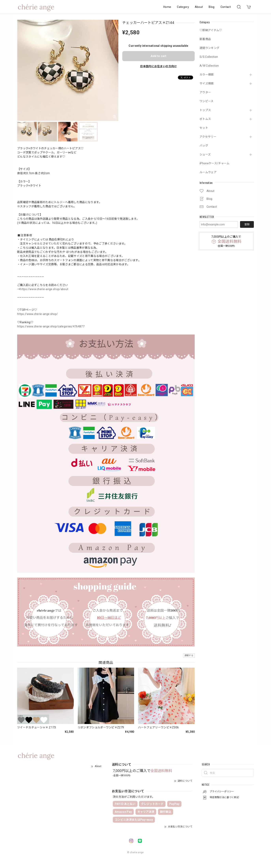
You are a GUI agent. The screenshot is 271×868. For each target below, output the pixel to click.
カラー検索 (207, 75)
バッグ (204, 146)
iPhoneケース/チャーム (214, 163)
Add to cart (158, 56)
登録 (247, 224)
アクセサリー (208, 137)
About (199, 7)
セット (204, 128)
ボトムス (205, 119)
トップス (205, 110)
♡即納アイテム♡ (211, 30)
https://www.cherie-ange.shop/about (44, 289)
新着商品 (205, 39)
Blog (212, 7)
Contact (226, 7)
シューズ (205, 154)
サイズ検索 (207, 83)
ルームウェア (208, 172)
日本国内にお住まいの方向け (158, 66)
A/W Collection (209, 66)
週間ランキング (209, 48)
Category (183, 7)
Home (167, 7)
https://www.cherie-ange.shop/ (37, 314)
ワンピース (207, 101)
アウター (205, 92)
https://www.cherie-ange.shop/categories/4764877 (51, 326)
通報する (189, 655)
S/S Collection (209, 57)
